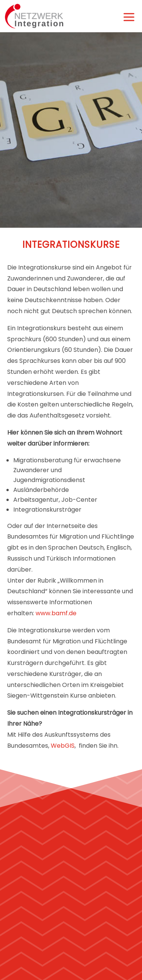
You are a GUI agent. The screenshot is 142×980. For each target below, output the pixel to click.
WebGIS (63, 746)
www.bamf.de (56, 613)
